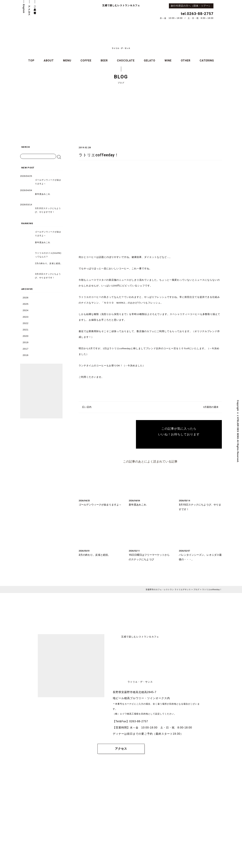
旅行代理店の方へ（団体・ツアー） (192, 6)
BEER (104, 61)
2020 (26, 336)
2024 (26, 310)
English (24, 9)
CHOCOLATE (126, 61)
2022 (26, 323)
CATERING (207, 61)
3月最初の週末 (211, 407)
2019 (26, 342)
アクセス (29, 10)
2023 (26, 317)
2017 (26, 349)
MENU (67, 61)
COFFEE (86, 61)
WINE (168, 61)
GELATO (150, 61)
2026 (26, 298)
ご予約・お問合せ (35, 9)
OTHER (186, 61)
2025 (26, 304)
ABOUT (49, 61)
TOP (31, 61)
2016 (26, 355)
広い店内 (87, 407)
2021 (26, 330)
